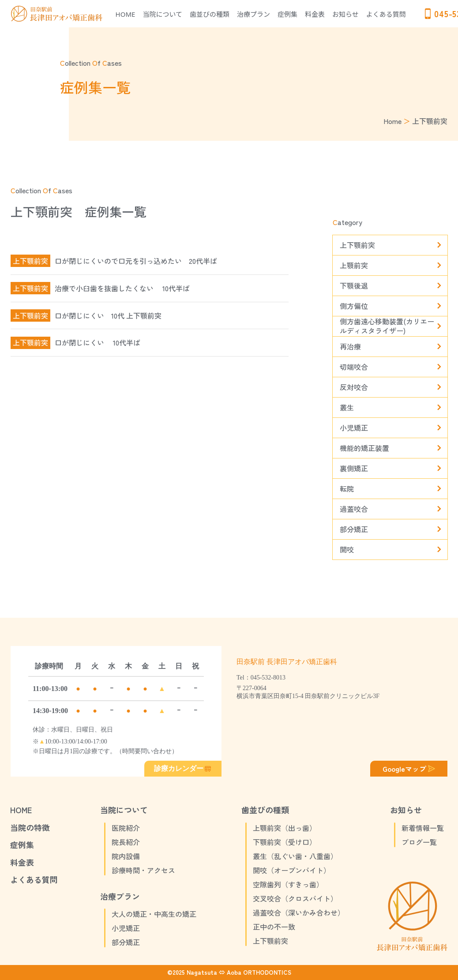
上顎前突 (354, 265)
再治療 (350, 346)
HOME (126, 14)
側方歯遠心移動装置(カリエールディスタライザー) (387, 326)
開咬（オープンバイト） (292, 870)
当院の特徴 (30, 827)
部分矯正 (354, 529)
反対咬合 (354, 387)
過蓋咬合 (354, 509)
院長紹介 (126, 842)
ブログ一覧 (419, 842)
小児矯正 (354, 428)
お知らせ (345, 14)
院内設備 (126, 856)
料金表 (315, 14)
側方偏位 (354, 306)
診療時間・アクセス (143, 870)
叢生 (347, 407)
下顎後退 (354, 285)
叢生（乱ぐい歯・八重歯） (295, 856)
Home (392, 121)
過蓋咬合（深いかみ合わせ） (299, 912)
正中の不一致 (274, 927)
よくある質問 (386, 14)
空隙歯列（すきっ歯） (288, 884)
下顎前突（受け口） (285, 842)
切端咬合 (354, 367)
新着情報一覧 (423, 828)
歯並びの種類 (210, 14)
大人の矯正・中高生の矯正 (154, 914)
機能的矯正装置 (364, 448)
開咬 (347, 549)
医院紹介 (126, 828)
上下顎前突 (357, 245)
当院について (163, 14)
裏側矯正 (354, 468)
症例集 (287, 14)
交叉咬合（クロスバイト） (295, 898)
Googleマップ (410, 769)
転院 (347, 488)
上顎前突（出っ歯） (285, 828)
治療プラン (253, 14)
